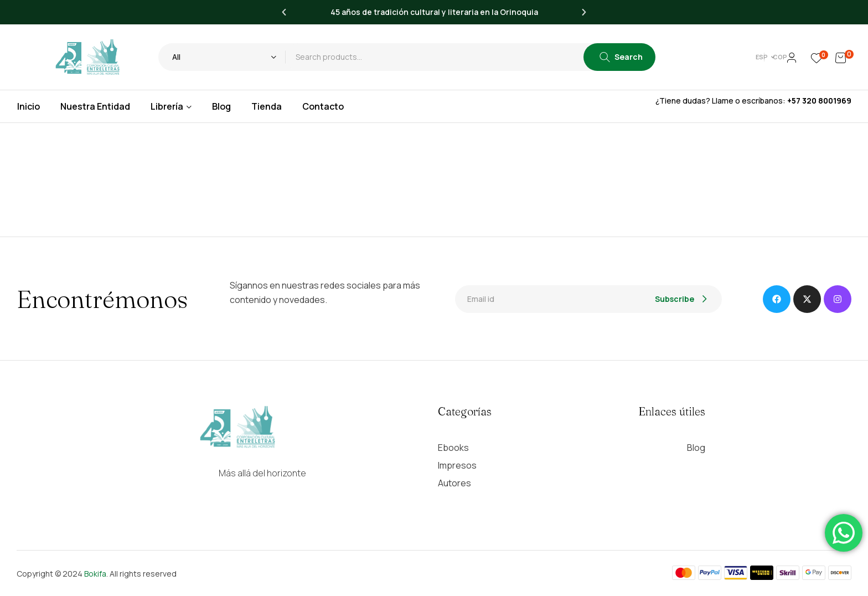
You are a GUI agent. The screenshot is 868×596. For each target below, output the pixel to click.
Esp (725, 57)
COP (762, 57)
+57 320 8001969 (819, 101)
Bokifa (95, 574)
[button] (284, 12)
